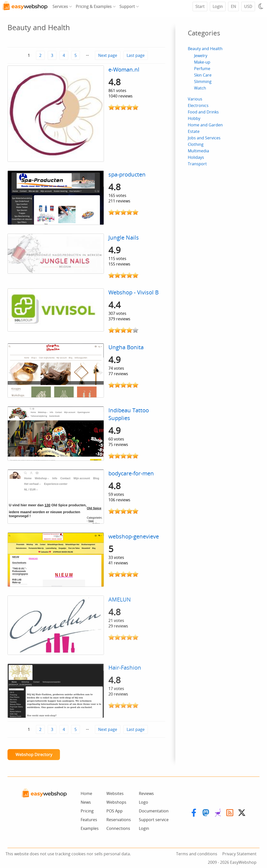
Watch (200, 88)
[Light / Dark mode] (262, 6)
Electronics (198, 105)
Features (89, 820)
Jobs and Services (204, 138)
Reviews (146, 793)
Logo (143, 802)
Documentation (154, 811)
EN (233, 6)
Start (200, 6)
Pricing (87, 811)
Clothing (196, 144)
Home (86, 793)
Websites (115, 793)
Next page (108, 55)
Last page (136, 55)
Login (218, 6)
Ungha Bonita (126, 347)
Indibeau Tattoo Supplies (129, 414)
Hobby (194, 118)
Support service (154, 820)
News (86, 802)
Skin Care (203, 75)
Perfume (202, 69)
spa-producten (127, 174)
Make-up (202, 62)
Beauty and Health (205, 49)
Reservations (119, 820)
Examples (90, 828)
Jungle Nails (124, 237)
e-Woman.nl (124, 69)
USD (248, 6)
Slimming (203, 82)
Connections (118, 828)
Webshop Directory (34, 755)
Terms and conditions (197, 854)
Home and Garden (205, 125)
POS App (115, 811)
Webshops (116, 802)
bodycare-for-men (131, 473)
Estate (194, 131)
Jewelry (201, 56)
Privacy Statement (239, 854)
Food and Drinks (203, 112)
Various (195, 99)
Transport (197, 164)
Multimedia (198, 151)
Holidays (196, 157)
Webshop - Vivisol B (133, 292)
